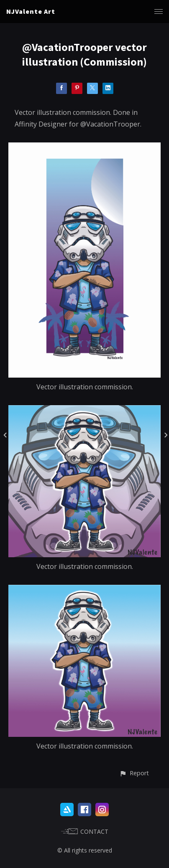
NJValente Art (31, 11)
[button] (134, 773)
